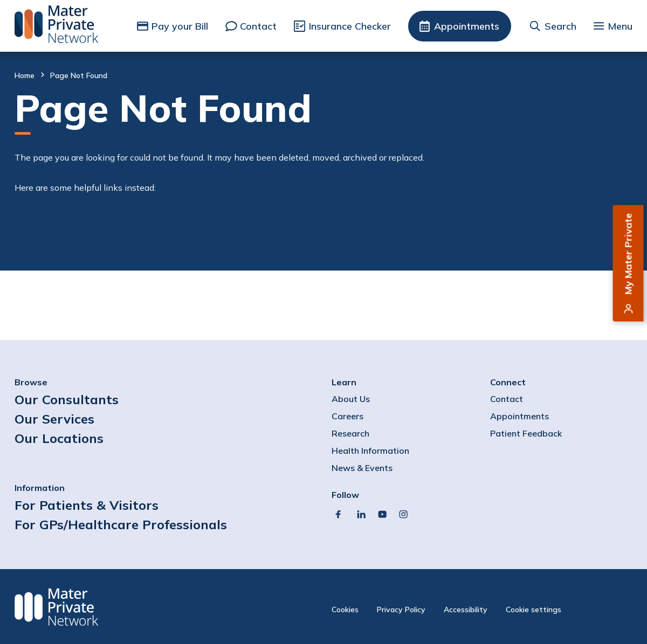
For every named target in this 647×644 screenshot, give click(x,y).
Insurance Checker (350, 26)
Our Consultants (67, 399)
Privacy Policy (401, 610)
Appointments (467, 26)
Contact (258, 26)
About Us (351, 399)
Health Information (370, 451)
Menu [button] (620, 26)
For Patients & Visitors (87, 505)
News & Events (362, 468)
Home (25, 75)
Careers (347, 416)
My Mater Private (628, 254)
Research (350, 433)
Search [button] (560, 26)
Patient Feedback (526, 433)
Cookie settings (534, 610)
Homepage (61, 247)
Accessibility (466, 610)
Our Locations (59, 438)
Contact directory (77, 233)
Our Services (54, 419)
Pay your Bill (180, 26)
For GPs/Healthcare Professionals (121, 524)
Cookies (345, 610)
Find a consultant (77, 218)
